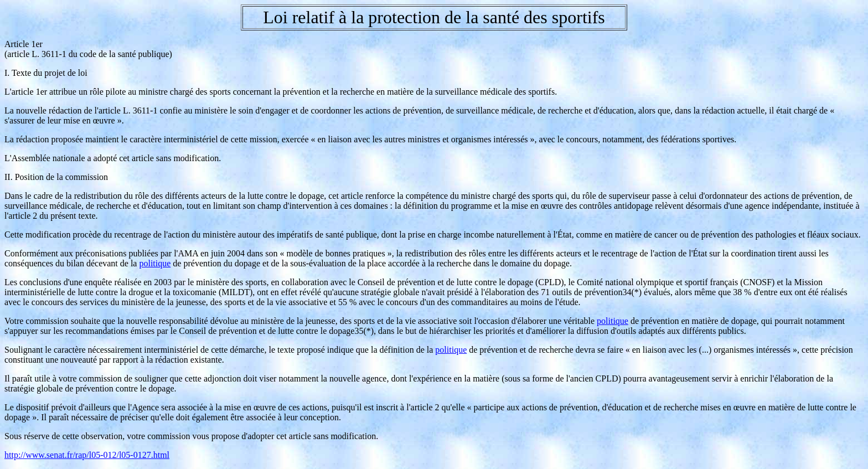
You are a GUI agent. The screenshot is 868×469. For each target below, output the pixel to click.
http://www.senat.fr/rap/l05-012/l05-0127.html (87, 455)
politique (155, 263)
